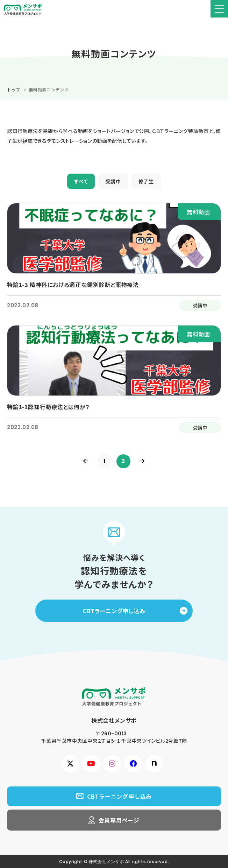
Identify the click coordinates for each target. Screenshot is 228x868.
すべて (81, 181)
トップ (14, 89)
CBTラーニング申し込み (114, 611)
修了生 (146, 181)
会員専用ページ (119, 820)
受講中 (113, 181)
